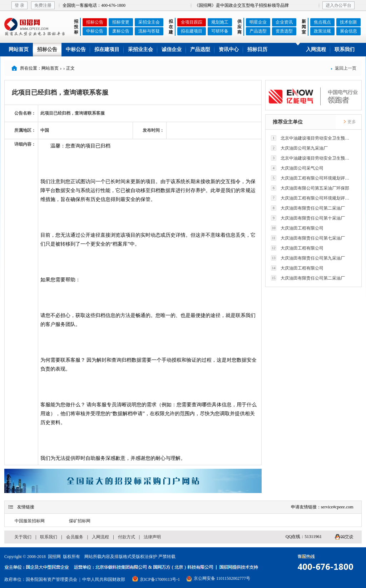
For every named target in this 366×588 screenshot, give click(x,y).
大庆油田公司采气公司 (297, 168)
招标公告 (95, 22)
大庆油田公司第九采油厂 (299, 148)
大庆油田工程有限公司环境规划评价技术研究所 (312, 178)
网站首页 (19, 49)
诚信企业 (172, 49)
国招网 (54, 557)
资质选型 (284, 31)
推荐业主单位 (288, 122)
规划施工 (220, 22)
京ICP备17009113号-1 (160, 579)
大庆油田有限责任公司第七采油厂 (308, 238)
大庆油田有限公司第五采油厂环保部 (310, 188)
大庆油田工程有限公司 (297, 228)
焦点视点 (322, 22)
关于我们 (23, 537)
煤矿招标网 (80, 521)
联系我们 (345, 49)
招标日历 (257, 49)
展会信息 (348, 31)
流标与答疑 (149, 31)
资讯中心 (229, 49)
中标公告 (95, 31)
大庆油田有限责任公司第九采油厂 (308, 258)
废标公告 (121, 31)
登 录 (19, 5)
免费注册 (43, 5)
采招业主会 (149, 22)
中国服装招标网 (30, 521)
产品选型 (258, 31)
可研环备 (220, 31)
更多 (350, 122)
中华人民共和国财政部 (104, 579)
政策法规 (322, 31)
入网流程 (316, 49)
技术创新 (348, 22)
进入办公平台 (338, 5)
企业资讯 (284, 22)
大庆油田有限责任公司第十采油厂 (308, 218)
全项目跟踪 (192, 22)
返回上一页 (343, 68)
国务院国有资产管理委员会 (51, 579)
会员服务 (75, 537)
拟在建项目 (192, 31)
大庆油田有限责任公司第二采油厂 (308, 208)
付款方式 (127, 537)
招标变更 (121, 22)
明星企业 (258, 22)
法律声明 (152, 537)
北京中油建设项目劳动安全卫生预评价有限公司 (312, 138)
